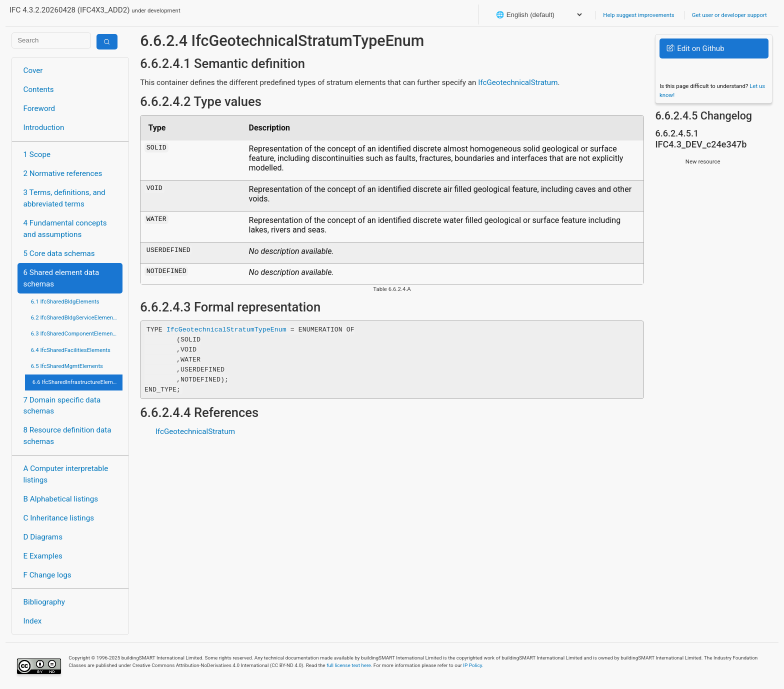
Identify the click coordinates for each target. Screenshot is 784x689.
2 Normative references (63, 173)
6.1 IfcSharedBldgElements (65, 301)
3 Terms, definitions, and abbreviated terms (64, 198)
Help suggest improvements (638, 15)
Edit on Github (695, 48)
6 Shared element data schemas (61, 278)
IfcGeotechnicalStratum (518, 82)
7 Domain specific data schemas (62, 406)
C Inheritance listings (59, 518)
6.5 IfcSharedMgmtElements (67, 366)
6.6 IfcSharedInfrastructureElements (77, 382)
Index (33, 621)
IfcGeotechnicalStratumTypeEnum (226, 329)
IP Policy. (473, 665)
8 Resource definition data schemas (67, 436)
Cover (33, 70)
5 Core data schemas (59, 253)
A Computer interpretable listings (66, 474)
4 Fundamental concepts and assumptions (65, 229)
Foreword (39, 108)
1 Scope (37, 154)
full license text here (349, 665)
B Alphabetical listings (61, 499)
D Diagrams (43, 537)
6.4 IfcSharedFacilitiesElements (71, 350)
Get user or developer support (729, 15)
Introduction (44, 127)
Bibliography (44, 602)
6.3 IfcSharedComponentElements (74, 333)
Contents (39, 89)
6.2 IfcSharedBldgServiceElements (74, 317)
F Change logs (47, 575)
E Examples (43, 556)
